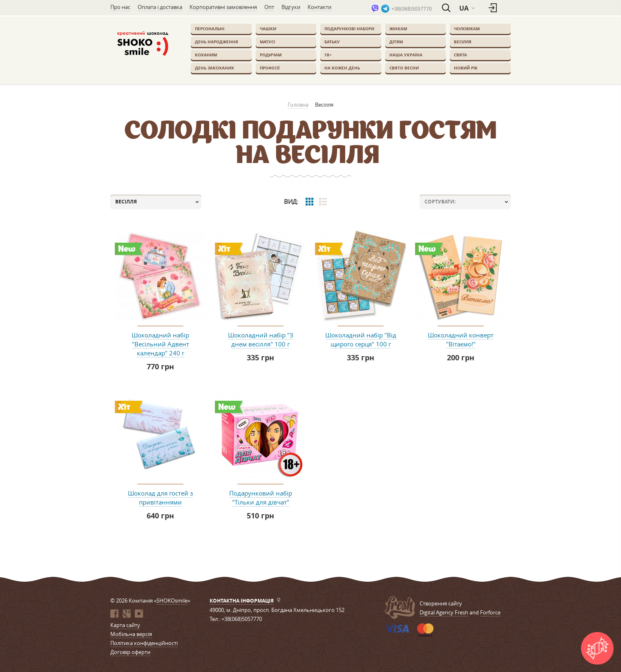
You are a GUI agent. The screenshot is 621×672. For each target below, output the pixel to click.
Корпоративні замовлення (223, 7)
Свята (460, 55)
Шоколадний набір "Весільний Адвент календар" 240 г (160, 344)
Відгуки (291, 7)
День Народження (217, 42)
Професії (270, 68)
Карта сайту (125, 625)
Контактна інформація (242, 601)
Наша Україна (406, 55)
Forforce (490, 612)
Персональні (210, 29)
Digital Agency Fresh (444, 612)
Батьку (332, 42)
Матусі (267, 42)
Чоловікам (467, 29)
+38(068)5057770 (412, 9)
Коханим (206, 55)
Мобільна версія (131, 634)
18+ (328, 55)
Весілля (463, 42)
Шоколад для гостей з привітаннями (160, 498)
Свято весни (404, 68)
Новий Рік (466, 68)
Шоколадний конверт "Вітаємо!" (461, 339)
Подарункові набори (349, 29)
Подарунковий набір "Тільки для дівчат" (261, 498)
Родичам (271, 55)
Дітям (396, 42)
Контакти (319, 7)
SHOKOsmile (172, 601)
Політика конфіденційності (144, 643)
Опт (269, 7)
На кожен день (342, 68)
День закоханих (214, 68)
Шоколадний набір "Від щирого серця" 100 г (361, 339)
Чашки (268, 29)
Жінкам (398, 29)
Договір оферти (130, 652)
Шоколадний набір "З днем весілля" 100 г (261, 339)
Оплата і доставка (160, 7)
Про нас (120, 7)
